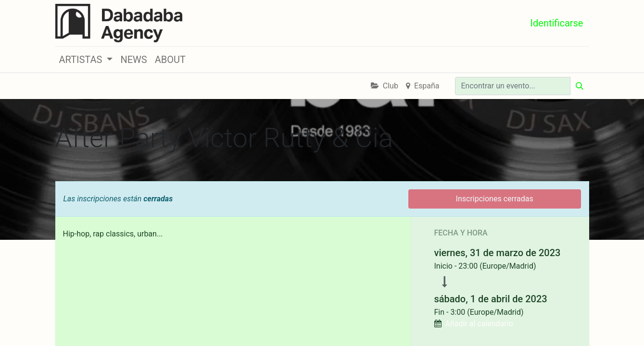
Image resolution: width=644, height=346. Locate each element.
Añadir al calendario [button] (479, 324)
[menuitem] (133, 60)
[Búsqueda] (580, 86)
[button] (86, 60)
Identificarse (557, 23)
